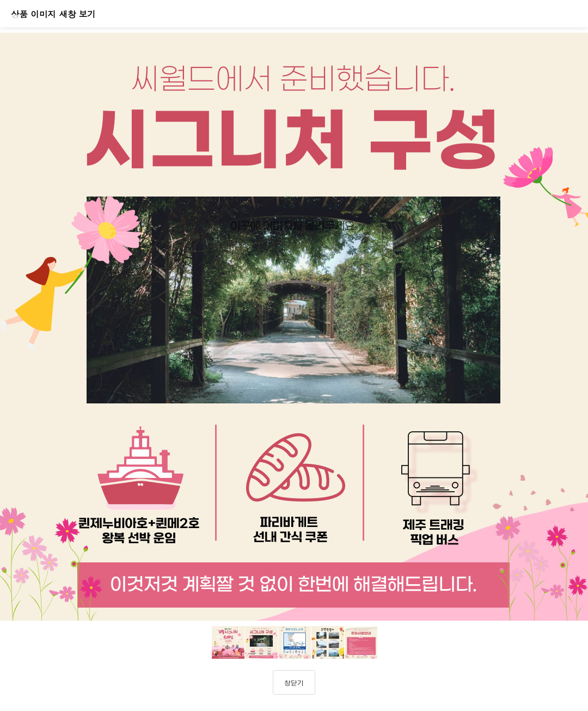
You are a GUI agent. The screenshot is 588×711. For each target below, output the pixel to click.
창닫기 (294, 682)
